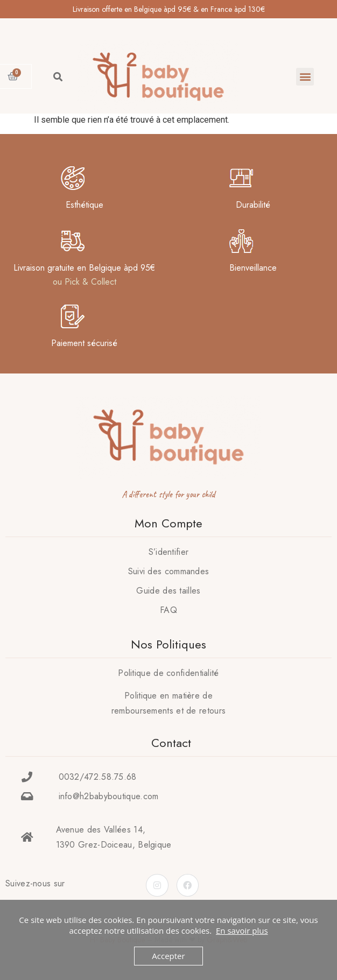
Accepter (168, 956)
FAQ (169, 610)
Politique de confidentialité (168, 673)
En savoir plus (242, 930)
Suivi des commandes (169, 571)
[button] (305, 77)
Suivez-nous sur (35, 883)
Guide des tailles (168, 591)
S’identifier (169, 552)
